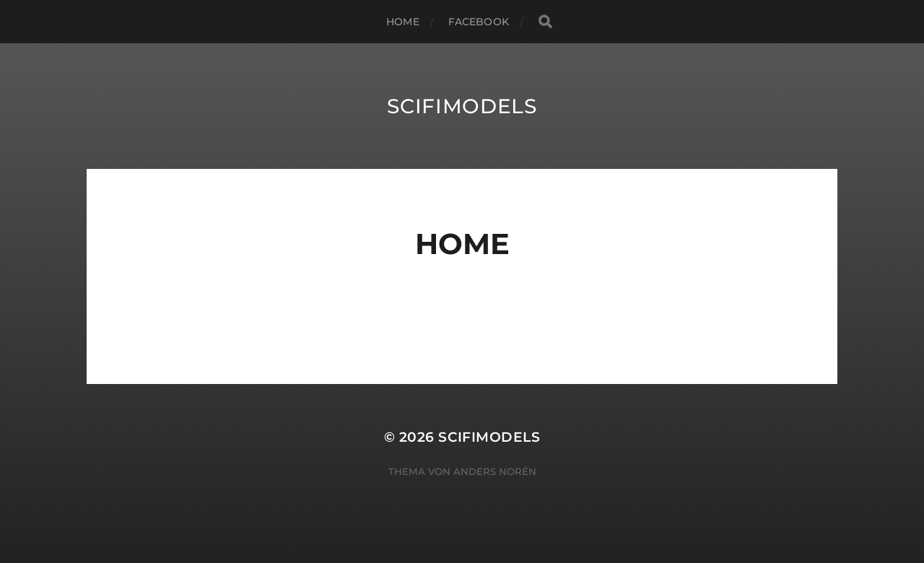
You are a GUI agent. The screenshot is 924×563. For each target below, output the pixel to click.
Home (403, 22)
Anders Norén (495, 471)
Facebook (479, 22)
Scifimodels (462, 106)
